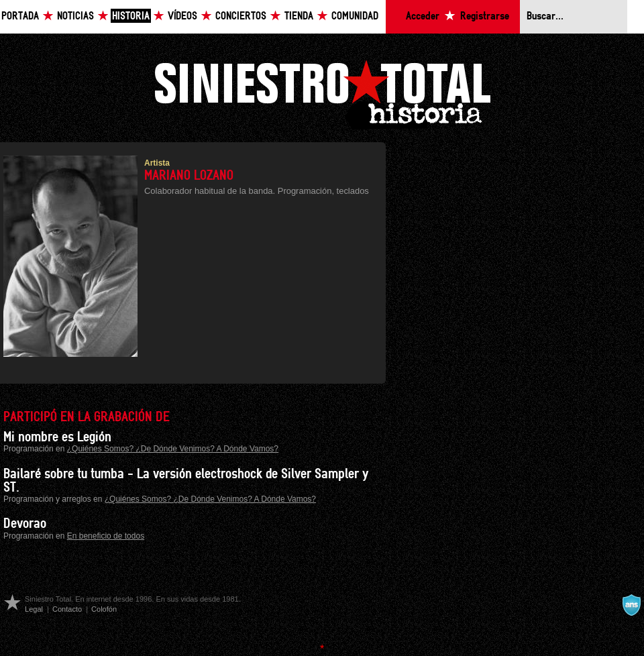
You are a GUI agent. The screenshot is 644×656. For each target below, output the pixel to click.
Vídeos (182, 16)
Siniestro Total (322, 93)
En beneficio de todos (106, 536)
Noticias (75, 16)
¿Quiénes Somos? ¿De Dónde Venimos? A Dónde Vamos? (173, 449)
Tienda (299, 16)
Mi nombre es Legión (57, 437)
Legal (34, 609)
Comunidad (355, 16)
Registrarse (485, 16)
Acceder (423, 16)
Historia (131, 16)
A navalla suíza (631, 605)
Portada (20, 16)
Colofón (104, 609)
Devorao (25, 524)
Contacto (67, 609)
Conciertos (241, 16)
